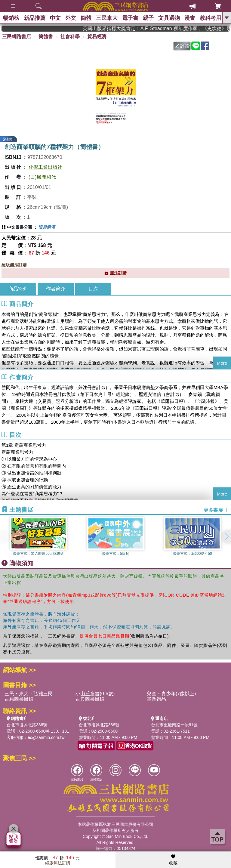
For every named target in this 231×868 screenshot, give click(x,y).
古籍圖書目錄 (19, 699)
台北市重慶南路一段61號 (174, 725)
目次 (93, 289)
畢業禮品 (156, 699)
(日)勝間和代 (42, 177)
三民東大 (107, 18)
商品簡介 (18, 289)
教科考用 (211, 18)
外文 (71, 18)
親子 (148, 18)
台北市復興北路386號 (27, 725)
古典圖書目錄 (90, 699)
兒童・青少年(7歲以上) (171, 694)
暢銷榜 (11, 18)
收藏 (173, 860)
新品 (35, 18)
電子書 (130, 18)
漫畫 (190, 18)
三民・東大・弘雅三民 (29, 694)
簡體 (86, 18)
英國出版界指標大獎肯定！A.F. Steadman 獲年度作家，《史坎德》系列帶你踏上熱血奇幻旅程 (163, 28)
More (222, 363)
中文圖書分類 (20, 227)
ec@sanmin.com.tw (46, 737)
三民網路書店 (17, 37)
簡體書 (46, 37)
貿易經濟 (97, 37)
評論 (182, 46)
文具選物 (169, 18)
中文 (55, 18)
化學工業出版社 (45, 167)
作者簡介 (56, 289)
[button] (226, 537)
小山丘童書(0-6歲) (95, 694)
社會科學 (70, 37)
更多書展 (216, 510)
